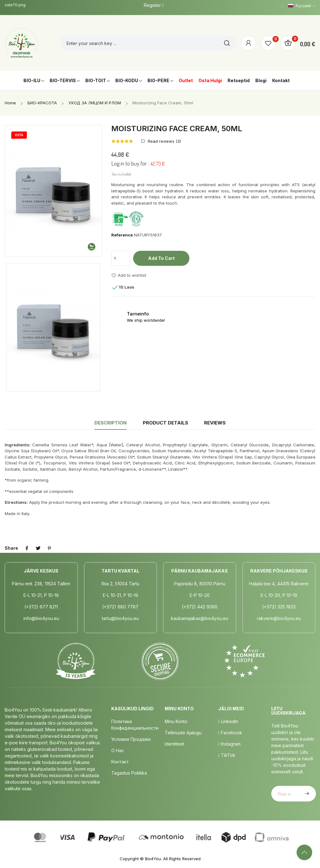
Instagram (229, 744)
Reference (122, 235)
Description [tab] (110, 423)
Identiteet (174, 744)
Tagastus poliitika (129, 773)
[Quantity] (121, 258)
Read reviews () (164, 141)
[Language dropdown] (302, 6)
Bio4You (153, 859)
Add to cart (161, 258)
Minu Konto (176, 721)
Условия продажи (131, 739)
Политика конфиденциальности (135, 725)
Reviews (215, 423)
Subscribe (306, 794)
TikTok (227, 755)
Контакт (120, 762)
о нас (118, 750)
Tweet (38, 548)
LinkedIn (228, 721)
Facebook (230, 733)
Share (27, 548)
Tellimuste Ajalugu (183, 733)
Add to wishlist (129, 275)
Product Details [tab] (165, 423)
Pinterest (49, 548)
